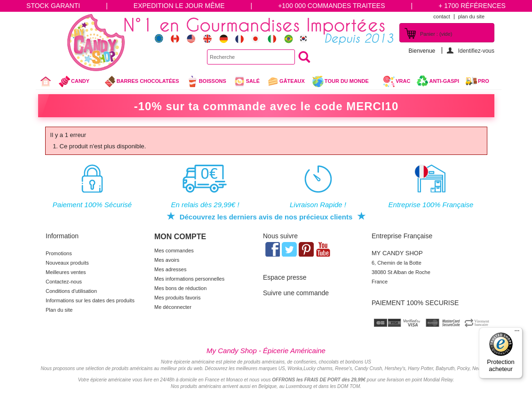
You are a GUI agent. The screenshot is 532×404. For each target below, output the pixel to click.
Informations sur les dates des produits (90, 300)
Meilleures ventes (66, 272)
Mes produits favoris (177, 298)
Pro (484, 81)
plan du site (471, 16)
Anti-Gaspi (444, 81)
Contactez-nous (64, 282)
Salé (246, 81)
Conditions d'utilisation (71, 291)
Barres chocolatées (142, 81)
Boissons (206, 81)
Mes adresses (170, 269)
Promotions (59, 253)
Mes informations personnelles (189, 279)
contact (441, 16)
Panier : (436, 34)
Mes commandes (174, 250)
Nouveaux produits (67, 263)
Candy (78, 82)
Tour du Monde (344, 82)
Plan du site (59, 310)
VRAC (397, 81)
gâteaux (286, 81)
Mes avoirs (167, 260)
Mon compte (180, 237)
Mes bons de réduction (180, 288)
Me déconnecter (173, 307)
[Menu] (517, 333)
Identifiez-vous (476, 51)
